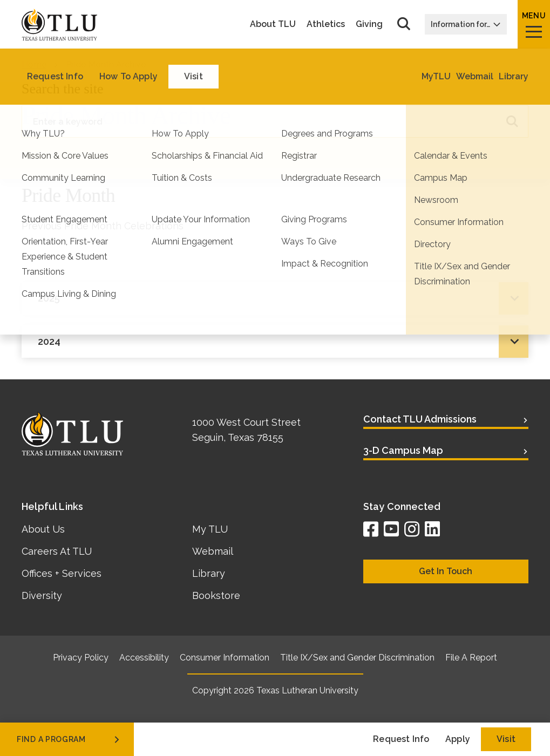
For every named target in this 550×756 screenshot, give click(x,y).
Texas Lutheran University (307, 690)
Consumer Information (225, 658)
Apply (458, 739)
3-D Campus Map (403, 450)
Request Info (401, 739)
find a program (69, 739)
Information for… (466, 24)
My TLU (210, 529)
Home (34, 64)
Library (209, 573)
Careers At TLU (57, 551)
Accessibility (144, 658)
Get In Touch (446, 571)
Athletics (326, 24)
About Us (43, 529)
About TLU (273, 24)
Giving (369, 24)
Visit (506, 739)
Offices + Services (62, 573)
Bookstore (216, 595)
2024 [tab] (49, 341)
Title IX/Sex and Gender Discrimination (357, 658)
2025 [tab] (49, 298)
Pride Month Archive (106, 64)
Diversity (42, 595)
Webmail (213, 551)
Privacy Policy (81, 658)
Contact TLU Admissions (420, 419)
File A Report (471, 658)
